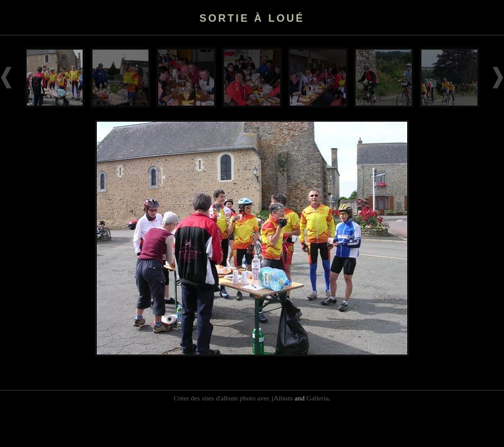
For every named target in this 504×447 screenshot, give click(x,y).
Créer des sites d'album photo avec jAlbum (233, 398)
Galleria (318, 398)
